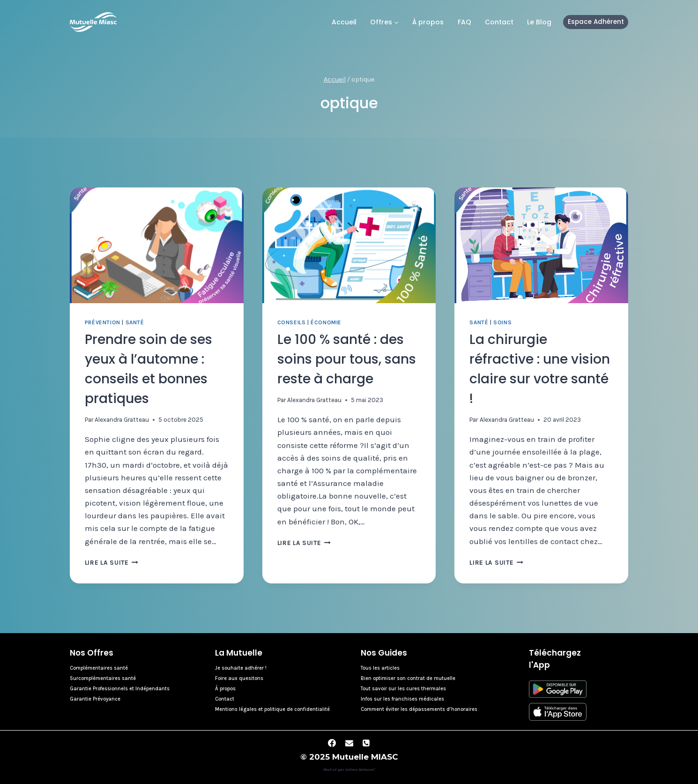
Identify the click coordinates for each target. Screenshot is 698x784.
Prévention (103, 322)
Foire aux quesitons (239, 678)
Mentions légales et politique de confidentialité (272, 709)
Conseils (292, 322)
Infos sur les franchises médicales (402, 699)
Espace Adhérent (596, 22)
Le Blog (539, 22)
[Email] (349, 743)
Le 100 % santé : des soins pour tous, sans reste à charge (347, 359)
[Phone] (366, 743)
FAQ (464, 22)
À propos (428, 22)
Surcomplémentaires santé (103, 678)
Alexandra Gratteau (122, 420)
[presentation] (157, 245)
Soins (502, 322)
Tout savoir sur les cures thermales (403, 689)
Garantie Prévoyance (95, 699)
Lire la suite (111, 563)
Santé (135, 322)
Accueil (344, 22)
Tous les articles (380, 668)
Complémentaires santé (99, 668)
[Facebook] (332, 743)
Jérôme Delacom (360, 770)
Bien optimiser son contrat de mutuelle (408, 678)
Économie (326, 322)
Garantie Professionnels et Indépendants (120, 689)
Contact (499, 22)
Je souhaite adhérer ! (241, 668)
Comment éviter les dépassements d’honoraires (419, 709)
